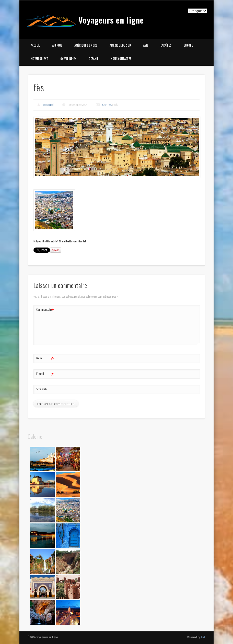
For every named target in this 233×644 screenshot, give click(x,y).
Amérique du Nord (86, 46)
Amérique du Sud (120, 46)
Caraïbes (166, 46)
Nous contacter (121, 59)
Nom (45, 359)
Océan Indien (68, 59)
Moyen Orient (39, 59)
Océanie (94, 59)
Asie (146, 46)
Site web (42, 389)
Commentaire (45, 310)
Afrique (57, 46)
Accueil (35, 46)
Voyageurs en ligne (111, 20)
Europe (188, 46)
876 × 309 (107, 105)
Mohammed (49, 105)
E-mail (45, 374)
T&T (203, 637)
